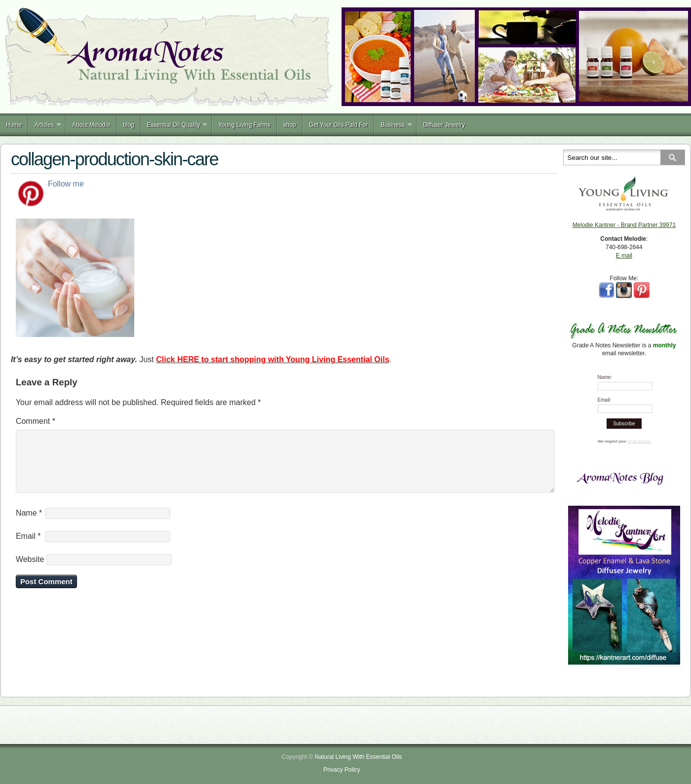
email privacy (639, 441)
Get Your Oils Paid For (338, 125)
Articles (44, 125)
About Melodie (91, 125)
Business (393, 125)
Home (14, 125)
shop (290, 125)
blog (129, 125)
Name (29, 525)
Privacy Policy (342, 770)
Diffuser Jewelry (444, 125)
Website (30, 571)
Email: (605, 400)
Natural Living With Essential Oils (359, 757)
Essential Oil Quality (173, 125)
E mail (624, 256)
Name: (605, 377)
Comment (36, 421)
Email (28, 548)
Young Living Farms (244, 125)
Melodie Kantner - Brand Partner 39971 (624, 225)
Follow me (66, 184)
